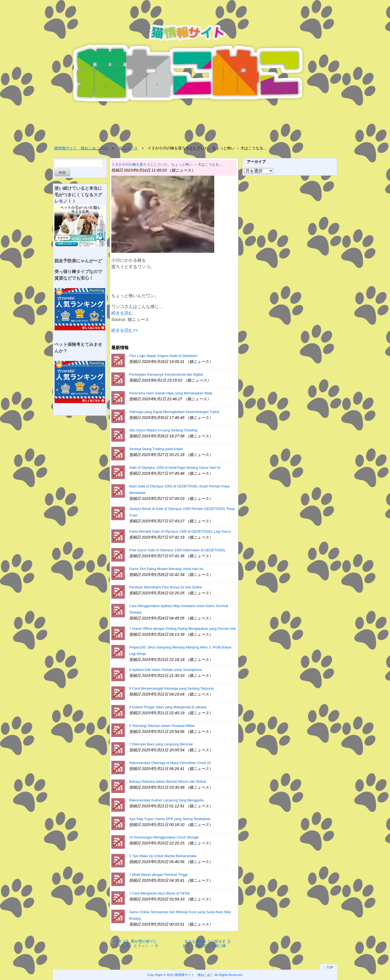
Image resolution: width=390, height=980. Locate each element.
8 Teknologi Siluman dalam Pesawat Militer (162, 726)
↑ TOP (329, 968)
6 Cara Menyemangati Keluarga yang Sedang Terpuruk (172, 688)
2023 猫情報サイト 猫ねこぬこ (190, 975)
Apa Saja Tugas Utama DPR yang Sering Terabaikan (170, 819)
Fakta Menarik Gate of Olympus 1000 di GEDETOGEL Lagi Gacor (180, 531)
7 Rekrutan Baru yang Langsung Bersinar (161, 744)
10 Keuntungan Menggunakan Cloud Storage (164, 837)
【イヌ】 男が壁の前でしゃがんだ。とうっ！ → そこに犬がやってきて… (136, 943)
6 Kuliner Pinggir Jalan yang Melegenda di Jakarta (168, 707)
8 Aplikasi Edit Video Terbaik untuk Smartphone (165, 670)
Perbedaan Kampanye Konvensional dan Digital (166, 374)
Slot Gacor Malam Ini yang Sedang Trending (163, 430)
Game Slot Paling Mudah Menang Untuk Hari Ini (166, 569)
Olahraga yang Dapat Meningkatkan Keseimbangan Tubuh (174, 412)
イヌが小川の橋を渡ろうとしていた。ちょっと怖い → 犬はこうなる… (167, 164)
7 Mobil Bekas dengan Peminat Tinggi (158, 875)
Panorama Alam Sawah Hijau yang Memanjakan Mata (171, 393)
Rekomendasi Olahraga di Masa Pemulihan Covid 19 (170, 763)
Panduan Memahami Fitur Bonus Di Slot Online (166, 587)
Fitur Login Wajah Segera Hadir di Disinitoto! (163, 356)
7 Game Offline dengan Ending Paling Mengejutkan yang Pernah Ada (182, 629)
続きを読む (122, 313)
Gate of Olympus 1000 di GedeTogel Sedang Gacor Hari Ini (175, 468)
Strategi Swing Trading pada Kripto (156, 449)
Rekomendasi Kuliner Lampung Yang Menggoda (166, 800)
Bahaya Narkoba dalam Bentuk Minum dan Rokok (168, 781)
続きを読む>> (125, 330)
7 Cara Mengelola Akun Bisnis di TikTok (160, 893)
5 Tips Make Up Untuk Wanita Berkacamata (163, 856)
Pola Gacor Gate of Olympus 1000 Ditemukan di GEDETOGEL (178, 550)
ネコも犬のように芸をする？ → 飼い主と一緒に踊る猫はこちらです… (204, 943)
